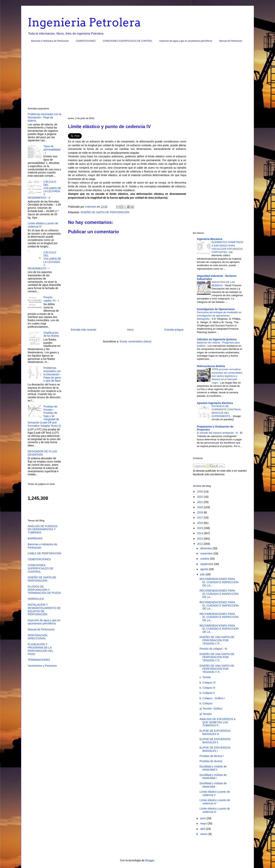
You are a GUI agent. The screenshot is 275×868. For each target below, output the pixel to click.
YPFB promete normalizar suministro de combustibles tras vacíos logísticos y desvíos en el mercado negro (227, 376)
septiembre (207, 564)
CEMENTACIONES (86, 41)
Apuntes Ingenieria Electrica (215, 403)
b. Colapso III (207, 688)
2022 (200, 497)
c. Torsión (205, 677)
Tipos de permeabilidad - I (52, 150)
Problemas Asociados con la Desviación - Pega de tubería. (44, 117)
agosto (205, 569)
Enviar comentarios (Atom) (136, 341)
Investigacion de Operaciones (216, 309)
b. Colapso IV (208, 683)
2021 (200, 502)
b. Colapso (206, 703)
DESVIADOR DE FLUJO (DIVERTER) (42, 453)
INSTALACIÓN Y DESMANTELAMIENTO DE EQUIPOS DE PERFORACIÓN (44, 610)
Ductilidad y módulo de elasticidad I (213, 777)
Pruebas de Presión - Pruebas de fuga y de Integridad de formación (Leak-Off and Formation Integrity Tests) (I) (44, 416)
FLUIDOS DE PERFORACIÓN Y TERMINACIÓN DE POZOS (44, 590)
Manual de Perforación (231, 41)
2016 (200, 523)
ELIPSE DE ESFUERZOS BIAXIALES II (215, 741)
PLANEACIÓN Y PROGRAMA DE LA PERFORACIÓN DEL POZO (40, 649)
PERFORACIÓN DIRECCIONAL (38, 637)
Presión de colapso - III (213, 649)
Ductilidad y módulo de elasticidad (213, 785)
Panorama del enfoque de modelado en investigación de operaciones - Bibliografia (219, 316)
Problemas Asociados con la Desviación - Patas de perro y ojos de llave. (52, 374)
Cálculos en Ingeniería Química (217, 339)
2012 (200, 544)
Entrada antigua (174, 330)
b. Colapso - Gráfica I (212, 698)
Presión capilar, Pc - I (51, 299)
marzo (204, 834)
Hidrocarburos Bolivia (211, 366)
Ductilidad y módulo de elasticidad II (213, 768)
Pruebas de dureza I (212, 756)
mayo (204, 823)
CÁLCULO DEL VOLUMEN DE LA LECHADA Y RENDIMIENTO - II (44, 190)
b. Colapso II (207, 693)
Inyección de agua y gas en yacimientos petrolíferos (186, 41)
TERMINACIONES (39, 660)
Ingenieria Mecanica (210, 239)
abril (203, 829)
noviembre (207, 553)
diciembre (206, 548)
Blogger (150, 860)
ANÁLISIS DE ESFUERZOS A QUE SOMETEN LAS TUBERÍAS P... (218, 722)
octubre (205, 559)
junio (203, 818)
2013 (200, 539)
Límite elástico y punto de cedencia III (215, 810)
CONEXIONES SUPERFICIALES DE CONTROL (128, 41)
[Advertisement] (137, 76)
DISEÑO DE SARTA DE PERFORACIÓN (105, 212)
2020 (200, 507)
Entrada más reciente (84, 330)
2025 (200, 492)
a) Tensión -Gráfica (211, 709)
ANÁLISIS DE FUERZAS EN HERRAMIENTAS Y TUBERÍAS (43, 529)
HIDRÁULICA (36, 599)
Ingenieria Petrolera (84, 22)
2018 (200, 512)
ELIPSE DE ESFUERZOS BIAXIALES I (215, 749)
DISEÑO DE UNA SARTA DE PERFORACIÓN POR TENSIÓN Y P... (217, 640)
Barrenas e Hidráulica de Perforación (50, 41)
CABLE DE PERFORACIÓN (44, 553)
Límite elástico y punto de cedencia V (215, 793)
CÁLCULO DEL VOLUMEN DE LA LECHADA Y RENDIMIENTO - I (44, 260)
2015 (200, 528)
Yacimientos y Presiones (42, 666)
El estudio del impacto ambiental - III (218, 433)
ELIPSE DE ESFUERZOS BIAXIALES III (215, 732)
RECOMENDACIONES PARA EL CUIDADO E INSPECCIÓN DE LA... (219, 582)
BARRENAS (35, 538)
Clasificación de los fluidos (51, 334)
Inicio (130, 330)
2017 (200, 518)
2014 (200, 533)
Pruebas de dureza (211, 761)
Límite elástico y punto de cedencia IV (215, 802)
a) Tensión (206, 714)
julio (203, 574)
